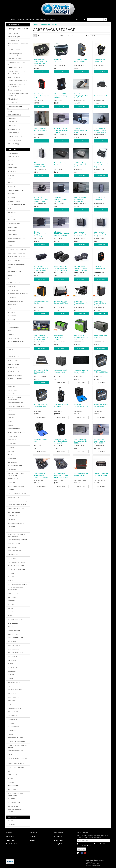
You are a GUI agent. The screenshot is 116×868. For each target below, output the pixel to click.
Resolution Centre (12, 844)
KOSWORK (14, 133)
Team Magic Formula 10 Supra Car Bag (100, 303)
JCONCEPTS (14, 49)
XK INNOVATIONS (14, 803)
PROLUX (11, 577)
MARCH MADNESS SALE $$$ (17, 501)
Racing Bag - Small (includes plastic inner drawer (60, 372)
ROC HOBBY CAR (13, 649)
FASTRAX (11, 323)
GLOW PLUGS (13, 368)
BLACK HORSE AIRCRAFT (16, 205)
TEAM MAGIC (15, 77)
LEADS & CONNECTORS (16, 486)
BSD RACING (12, 220)
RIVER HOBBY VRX (14, 631)
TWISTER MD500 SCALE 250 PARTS (17, 759)
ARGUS (10, 183)
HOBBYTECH (12, 440)
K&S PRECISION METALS (16, 466)
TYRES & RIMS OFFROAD (16, 764)
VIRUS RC (11, 782)
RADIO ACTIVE (13, 593)
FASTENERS (12, 316)
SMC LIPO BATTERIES (15, 690)
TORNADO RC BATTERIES (16, 742)
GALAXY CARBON (14, 353)
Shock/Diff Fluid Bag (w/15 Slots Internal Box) (101, 165)
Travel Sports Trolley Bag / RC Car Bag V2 (81, 96)
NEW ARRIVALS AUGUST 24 (18, 63)
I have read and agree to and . (92, 845)
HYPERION (11, 451)
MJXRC (10, 531)
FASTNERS (11, 320)
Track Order (10, 840)
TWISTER (11, 754)
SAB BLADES (12, 660)
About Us (21, 19)
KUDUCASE (12, 482)
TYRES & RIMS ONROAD (16, 767)
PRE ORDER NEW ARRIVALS (17, 566)
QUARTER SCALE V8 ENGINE (17, 584)
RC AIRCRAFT (13, 597)
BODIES (10, 216)
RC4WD (10, 608)
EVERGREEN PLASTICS (15, 301)
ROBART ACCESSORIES (16, 638)
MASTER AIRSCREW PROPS (17, 505)
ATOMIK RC (12, 186)
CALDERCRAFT (13, 227)
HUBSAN (11, 447)
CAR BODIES (12, 231)
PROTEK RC (12, 581)
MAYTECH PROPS (14, 512)
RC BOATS (11, 601)
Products (12, 19)
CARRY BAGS (12, 235)
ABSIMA (13, 122)
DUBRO (10, 268)
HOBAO (10, 425)
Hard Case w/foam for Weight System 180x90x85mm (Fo (61, 268)
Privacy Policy (58, 840)
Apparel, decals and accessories (15, 54)
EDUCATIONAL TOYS (15, 290)
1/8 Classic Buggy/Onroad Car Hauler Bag (60, 199)
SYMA (10, 705)
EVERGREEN (12, 297)
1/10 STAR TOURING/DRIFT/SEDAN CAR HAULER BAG (63, 234)
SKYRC (10, 686)
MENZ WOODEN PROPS (16, 523)
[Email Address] (93, 841)
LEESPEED (11, 490)
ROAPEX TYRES (13, 634)
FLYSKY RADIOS (13, 327)
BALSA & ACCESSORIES (16, 190)
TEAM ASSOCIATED (14, 708)
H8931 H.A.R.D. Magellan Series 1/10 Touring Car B (81, 338)
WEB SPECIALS (15, 90)
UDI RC (10, 771)
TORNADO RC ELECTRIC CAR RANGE (18, 746)
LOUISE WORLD (13, 497)
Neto (99, 865)
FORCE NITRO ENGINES (16, 342)
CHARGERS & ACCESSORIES (18, 45)
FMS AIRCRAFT (13, 334)
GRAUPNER (12, 386)
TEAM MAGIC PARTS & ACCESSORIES (16, 85)
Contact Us (30, 19)
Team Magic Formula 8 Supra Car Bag (81, 303)
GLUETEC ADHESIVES (15, 379)
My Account (10, 836)
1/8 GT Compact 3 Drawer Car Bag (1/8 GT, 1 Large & (81, 441)
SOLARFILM (12, 693)
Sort (87, 36)
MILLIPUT (11, 527)
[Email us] (78, 853)
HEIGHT (11, 410)
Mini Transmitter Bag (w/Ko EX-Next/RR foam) (80, 199)
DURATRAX (12, 275)
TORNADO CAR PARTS (15, 738)
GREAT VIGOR (12, 390)
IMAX (10, 455)
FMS (9, 331)
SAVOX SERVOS (13, 668)
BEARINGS (11, 197)
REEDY (10, 616)
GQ (9, 383)
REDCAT (11, 612)
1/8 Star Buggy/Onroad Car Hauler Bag (41, 234)
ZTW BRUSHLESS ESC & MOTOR (16, 811)
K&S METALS (12, 462)
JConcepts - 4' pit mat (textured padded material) (81, 372)
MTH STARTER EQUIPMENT (17, 540)
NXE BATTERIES (13, 555)
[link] (82, 853)
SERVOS (10, 679)
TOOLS (10, 734)
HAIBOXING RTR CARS (15, 403)
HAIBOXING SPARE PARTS (17, 407)
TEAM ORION (12, 719)
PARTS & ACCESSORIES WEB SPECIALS (18, 95)
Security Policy (58, 844)
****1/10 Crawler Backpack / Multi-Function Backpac (100, 130)
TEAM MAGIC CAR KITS (18, 81)
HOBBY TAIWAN (13, 436)
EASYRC (11, 279)
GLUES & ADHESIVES (15, 375)
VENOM (10, 779)
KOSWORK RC (13, 479)
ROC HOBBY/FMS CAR (15, 653)
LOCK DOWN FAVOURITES (17, 494)
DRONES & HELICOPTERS (16, 264)
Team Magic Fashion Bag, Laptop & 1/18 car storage (61, 303)
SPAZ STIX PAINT (14, 697)
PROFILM (11, 573)
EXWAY (11, 309)
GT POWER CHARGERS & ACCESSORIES (16, 398)
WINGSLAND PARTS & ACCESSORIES (15, 794)
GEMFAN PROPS (13, 357)
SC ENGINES (12, 671)
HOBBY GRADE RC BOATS (16, 433)
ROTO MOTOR (13, 656)
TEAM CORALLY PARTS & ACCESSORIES (17, 73)
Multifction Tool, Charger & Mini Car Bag (81, 165)
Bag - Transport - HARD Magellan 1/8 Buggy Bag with (41, 338)
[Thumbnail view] (35, 36)
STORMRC (11, 701)
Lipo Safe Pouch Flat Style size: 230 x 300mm (41, 372)
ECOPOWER (12, 286)
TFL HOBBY (12, 723)
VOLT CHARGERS (14, 790)
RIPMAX (11, 627)
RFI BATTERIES (13, 623)
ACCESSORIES (13, 168)
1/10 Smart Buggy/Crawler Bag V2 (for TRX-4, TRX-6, (81, 130)
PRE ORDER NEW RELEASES (17, 569)
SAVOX (10, 664)
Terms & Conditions (101, 844)
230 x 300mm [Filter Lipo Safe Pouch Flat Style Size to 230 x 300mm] (13, 33)
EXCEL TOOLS (13, 305)
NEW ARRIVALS (15, 59)
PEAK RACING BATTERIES (16, 562)
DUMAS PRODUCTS (14, 272)
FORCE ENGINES (13, 338)
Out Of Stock (61, 383)
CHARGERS (14, 40)
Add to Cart (41, 72)
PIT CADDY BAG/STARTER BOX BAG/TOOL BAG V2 (41, 199)
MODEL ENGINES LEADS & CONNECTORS (16, 535)
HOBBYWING (12, 444)
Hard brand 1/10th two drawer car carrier (60, 338)
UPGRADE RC (12, 775)
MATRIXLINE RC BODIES (16, 508)
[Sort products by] (100, 36)
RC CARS (11, 605)
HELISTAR (11, 414)
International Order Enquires (46, 19)
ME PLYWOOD (13, 516)
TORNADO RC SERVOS (15, 751)
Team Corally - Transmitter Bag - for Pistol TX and (41, 96)
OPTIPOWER (12, 558)
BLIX (9, 209)
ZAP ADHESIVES (13, 806)
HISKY (10, 421)
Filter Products (13, 25)
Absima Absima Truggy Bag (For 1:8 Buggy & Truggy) (41, 61)
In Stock (13, 103)
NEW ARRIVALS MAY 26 (16, 544)
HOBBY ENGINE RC (14, 429)
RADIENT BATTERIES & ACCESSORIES (15, 589)
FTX (9, 346)
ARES (10, 179)
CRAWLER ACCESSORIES (16, 253)
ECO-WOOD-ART (14, 283)
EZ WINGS (11, 312)
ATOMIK (13, 125)
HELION (11, 160)
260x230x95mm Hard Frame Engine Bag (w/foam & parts (61, 476)
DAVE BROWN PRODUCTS (17, 257)
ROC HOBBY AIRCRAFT (16, 645)
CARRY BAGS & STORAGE (16, 238)
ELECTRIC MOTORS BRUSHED (18, 294)
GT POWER (12, 394)
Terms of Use (58, 836)
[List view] (38, 36)
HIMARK (11, 418)
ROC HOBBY (12, 642)
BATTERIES (12, 194)
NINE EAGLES (12, 547)
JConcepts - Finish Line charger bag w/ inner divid (61, 441)
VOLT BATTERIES (14, 786)
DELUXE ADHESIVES (15, 260)
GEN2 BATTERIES (14, 360)
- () (78, 19)
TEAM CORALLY (16, 68)
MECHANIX (12, 520)
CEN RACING (12, 242)
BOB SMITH (12, 212)
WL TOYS (11, 799)
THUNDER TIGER (13, 727)
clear (19, 115)
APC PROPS (12, 175)
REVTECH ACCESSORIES (16, 619)
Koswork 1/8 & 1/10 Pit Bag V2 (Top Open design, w (61, 130)
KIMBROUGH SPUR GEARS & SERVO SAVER (17, 474)
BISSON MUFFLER (14, 201)
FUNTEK (11, 349)
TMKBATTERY (13, 730)
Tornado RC (14, 144)
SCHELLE (11, 675)
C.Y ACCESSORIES (14, 223)
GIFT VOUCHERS (13, 364)
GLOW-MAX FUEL (14, 372)
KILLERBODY (12, 470)
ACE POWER (12, 172)
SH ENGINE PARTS (14, 682)
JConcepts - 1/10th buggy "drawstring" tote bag (61, 96)
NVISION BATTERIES (15, 551)
